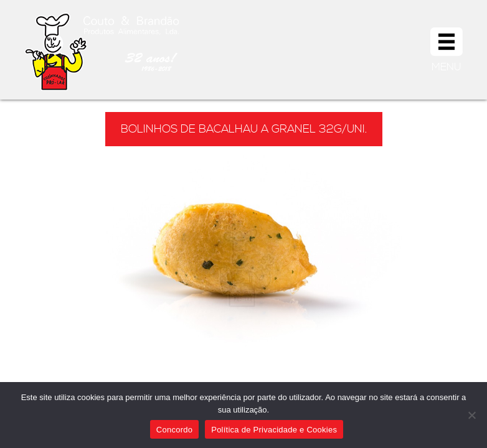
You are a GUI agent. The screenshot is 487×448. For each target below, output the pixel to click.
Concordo (174, 430)
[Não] (471, 415)
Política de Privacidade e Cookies (274, 430)
